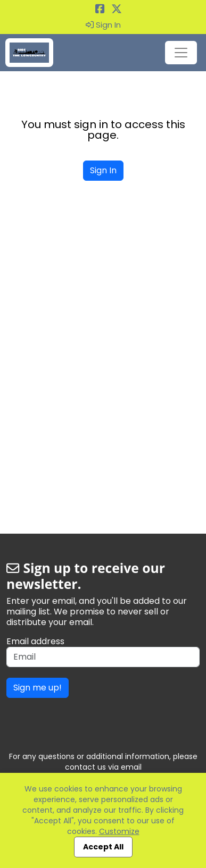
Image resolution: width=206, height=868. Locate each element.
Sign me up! (38, 688)
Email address (35, 642)
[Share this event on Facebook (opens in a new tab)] (100, 10)
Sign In (103, 170)
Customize (119, 831)
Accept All (103, 847)
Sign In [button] (103, 25)
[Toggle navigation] (181, 53)
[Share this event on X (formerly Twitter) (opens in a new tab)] (117, 10)
